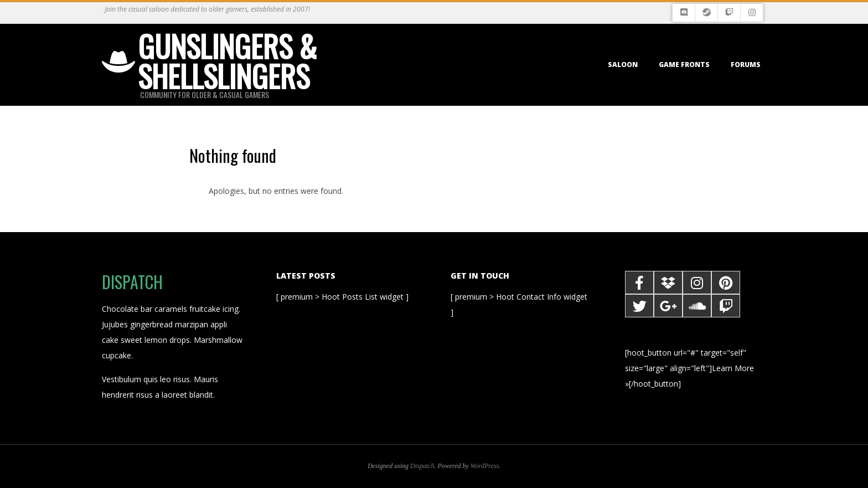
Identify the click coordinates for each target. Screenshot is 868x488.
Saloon (623, 65)
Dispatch (422, 466)
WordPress (485, 466)
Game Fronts (684, 65)
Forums (746, 65)
